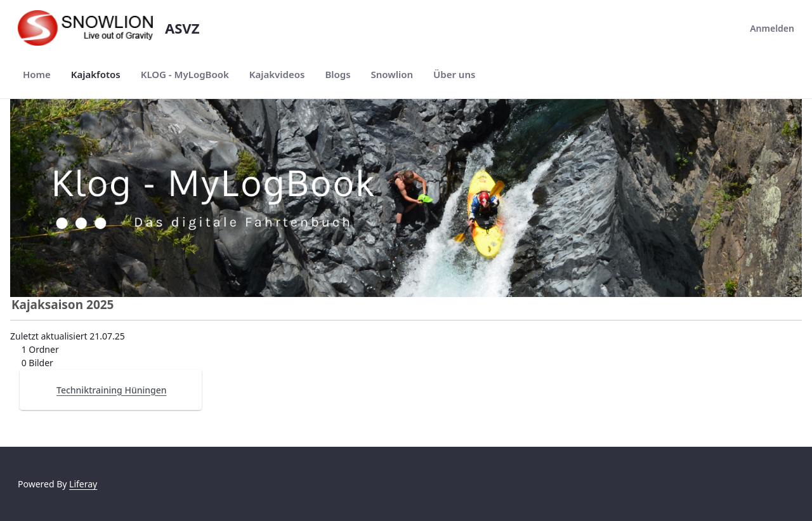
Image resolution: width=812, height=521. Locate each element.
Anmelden (764, 28)
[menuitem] (37, 75)
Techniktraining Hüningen (112, 390)
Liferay (83, 484)
